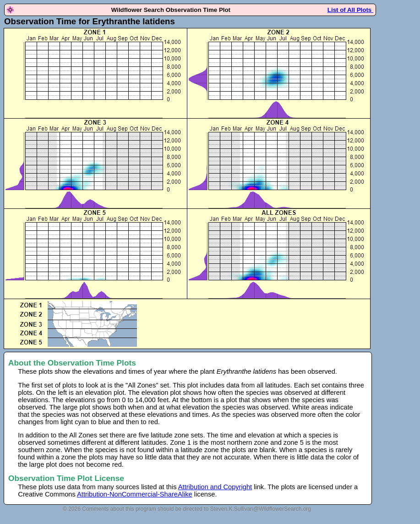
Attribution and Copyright (215, 487)
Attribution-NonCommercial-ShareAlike (135, 494)
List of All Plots (350, 10)
